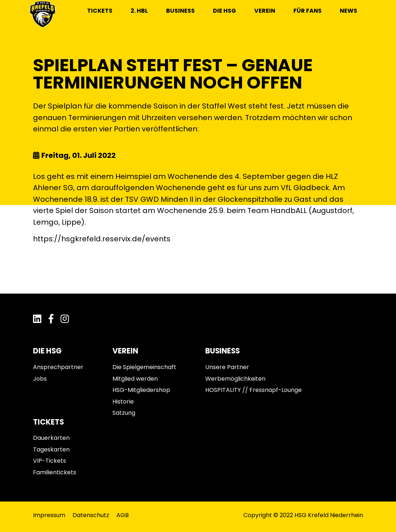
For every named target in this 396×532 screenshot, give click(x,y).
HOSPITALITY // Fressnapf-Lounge (253, 390)
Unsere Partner (227, 367)
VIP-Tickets (49, 461)
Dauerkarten (51, 438)
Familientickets (55, 472)
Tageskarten (51, 449)
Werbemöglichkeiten (235, 379)
